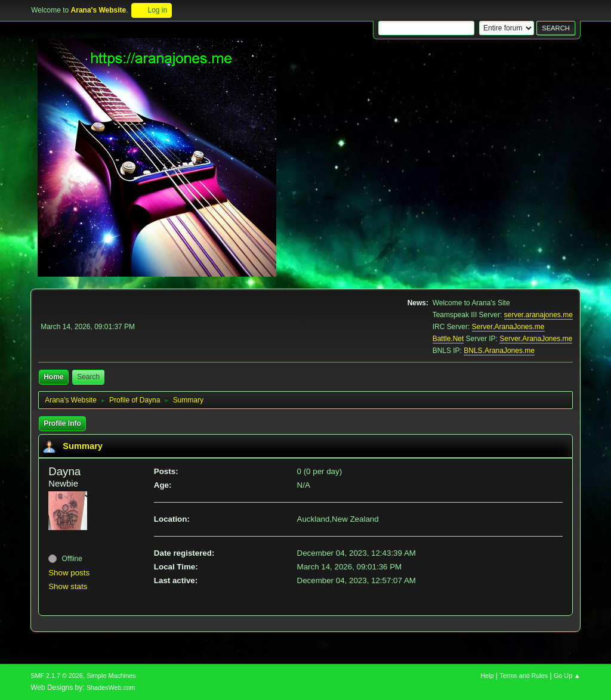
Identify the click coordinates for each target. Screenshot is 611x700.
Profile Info (62, 423)
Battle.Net (448, 339)
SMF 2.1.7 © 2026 (57, 676)
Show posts (69, 573)
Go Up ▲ (567, 676)
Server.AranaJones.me (508, 327)
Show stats (68, 586)
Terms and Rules (524, 676)
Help (487, 676)
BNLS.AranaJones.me (499, 351)
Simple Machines (112, 676)
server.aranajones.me (539, 315)
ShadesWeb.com (111, 687)
